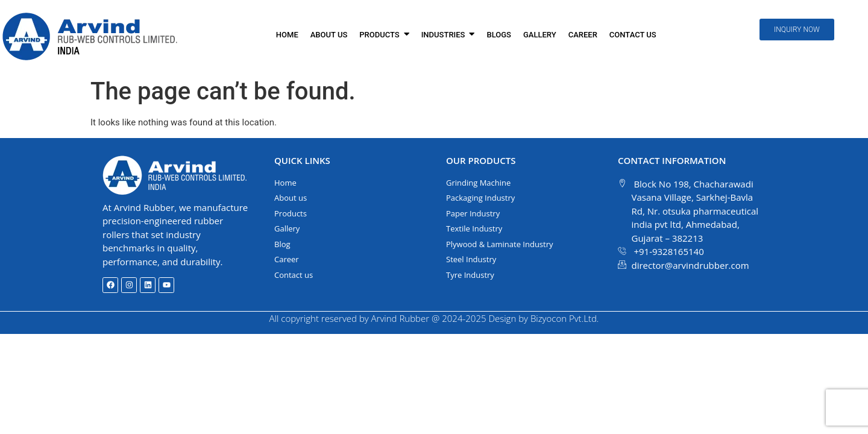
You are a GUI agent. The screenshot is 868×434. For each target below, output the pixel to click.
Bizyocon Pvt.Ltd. (565, 318)
